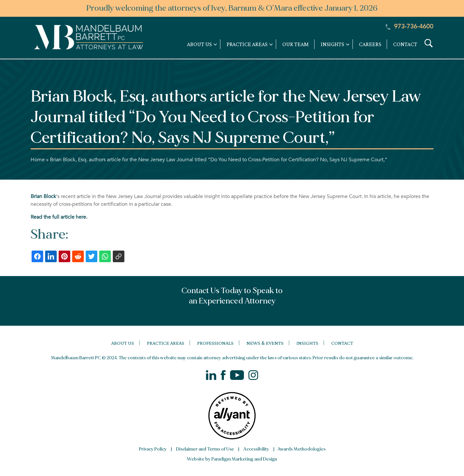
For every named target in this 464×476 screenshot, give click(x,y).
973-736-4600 (410, 26)
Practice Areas (166, 343)
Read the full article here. (59, 217)
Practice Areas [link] (247, 44)
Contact (405, 44)
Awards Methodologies (301, 449)
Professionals (215, 343)
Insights (307, 343)
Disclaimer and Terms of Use (205, 449)
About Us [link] (199, 44)
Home (38, 160)
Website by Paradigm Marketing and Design (232, 459)
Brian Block (43, 196)
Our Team (295, 44)
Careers (370, 44)
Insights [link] (332, 44)
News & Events (265, 343)
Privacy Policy (153, 449)
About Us (123, 343)
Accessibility (256, 449)
